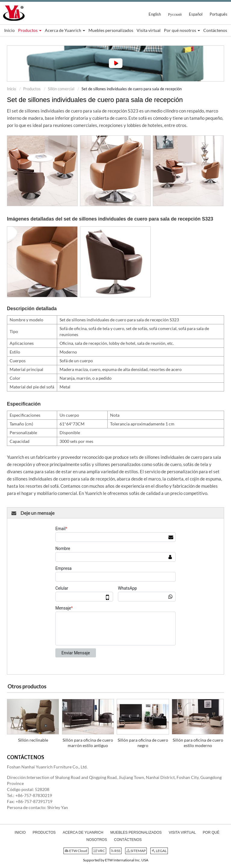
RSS (116, 851)
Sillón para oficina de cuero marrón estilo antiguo (88, 743)
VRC (99, 851)
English (155, 14)
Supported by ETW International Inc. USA (116, 860)
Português (219, 14)
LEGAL (159, 851)
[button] (30, 30)
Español (196, 14)
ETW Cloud (76, 851)
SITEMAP (136, 851)
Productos (32, 89)
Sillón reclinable (33, 740)
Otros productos (27, 686)
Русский (175, 14)
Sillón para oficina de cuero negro (143, 743)
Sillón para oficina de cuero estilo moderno (198, 743)
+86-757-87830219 (34, 795)
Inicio (11, 89)
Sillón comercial (61, 89)
